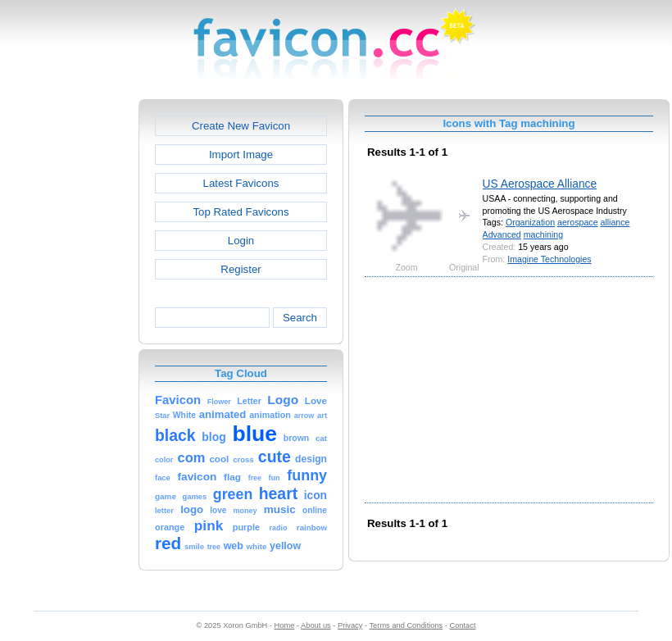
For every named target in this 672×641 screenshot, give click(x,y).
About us (316, 625)
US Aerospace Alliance (540, 184)
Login (241, 241)
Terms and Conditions (406, 625)
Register (241, 269)
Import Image (241, 155)
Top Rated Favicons (241, 212)
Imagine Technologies (549, 259)
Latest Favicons (241, 183)
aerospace (578, 222)
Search (300, 318)
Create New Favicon (241, 126)
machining (543, 234)
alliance (615, 222)
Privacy (350, 625)
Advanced (502, 234)
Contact (463, 625)
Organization (530, 222)
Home (285, 625)
